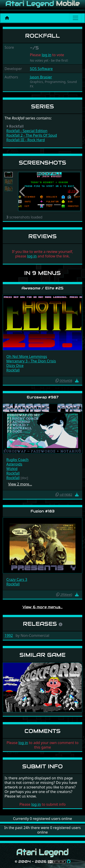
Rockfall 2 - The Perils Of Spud (32, 135)
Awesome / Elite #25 (42, 288)
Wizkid (12, 469)
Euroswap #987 (43, 397)
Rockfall (13, 370)
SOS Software (41, 69)
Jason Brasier (41, 77)
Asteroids (14, 464)
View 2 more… (20, 484)
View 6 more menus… (42, 607)
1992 (9, 635)
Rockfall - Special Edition (27, 131)
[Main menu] (75, 18)
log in (46, 55)
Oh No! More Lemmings (27, 356)
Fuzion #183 (43, 511)
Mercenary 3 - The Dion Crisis (31, 361)
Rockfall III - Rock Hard (25, 140)
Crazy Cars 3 (17, 579)
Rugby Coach (17, 460)
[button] (23, 192)
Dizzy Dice (15, 366)
